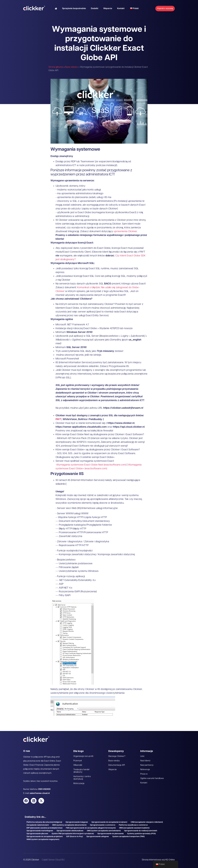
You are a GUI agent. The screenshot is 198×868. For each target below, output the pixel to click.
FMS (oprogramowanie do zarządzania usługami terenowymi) (91, 828)
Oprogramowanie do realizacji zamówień (141, 831)
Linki (142, 756)
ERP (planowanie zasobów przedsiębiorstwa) (44, 828)
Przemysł (78, 761)
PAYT (58, 419)
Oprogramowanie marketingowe (40, 831)
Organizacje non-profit (83, 756)
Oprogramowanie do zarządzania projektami (45, 837)
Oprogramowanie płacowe (37, 834)
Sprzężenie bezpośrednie (74, 9)
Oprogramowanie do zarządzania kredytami (109, 822)
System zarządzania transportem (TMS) (129, 837)
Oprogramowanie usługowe (98, 837)
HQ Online (170, 860)
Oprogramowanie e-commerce (103, 825)
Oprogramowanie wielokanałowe (70, 831)
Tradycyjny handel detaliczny (81, 771)
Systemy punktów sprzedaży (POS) (141, 834)
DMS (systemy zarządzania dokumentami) (69, 825)
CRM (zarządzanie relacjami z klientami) (147, 822)
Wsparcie (108, 9)
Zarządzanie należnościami (38, 825)
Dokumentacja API (117, 765)
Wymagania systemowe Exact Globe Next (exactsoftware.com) (91, 465)
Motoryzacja (79, 784)
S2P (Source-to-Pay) (75, 837)
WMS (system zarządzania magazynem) (43, 840)
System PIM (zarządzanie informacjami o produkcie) (73, 834)
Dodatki (95, 9)
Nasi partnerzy (147, 765)
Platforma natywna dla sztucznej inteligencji (44, 822)
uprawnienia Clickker (125, 231)
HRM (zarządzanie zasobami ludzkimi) (134, 828)
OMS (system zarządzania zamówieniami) (104, 831)
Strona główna (56, 67)
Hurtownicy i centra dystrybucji (82, 778)
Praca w (144, 774)
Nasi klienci (145, 761)
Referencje (145, 770)
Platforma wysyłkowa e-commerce (133, 825)
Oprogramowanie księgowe (77, 822)
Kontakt (121, 9)
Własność (78, 765)
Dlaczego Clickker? (117, 756)
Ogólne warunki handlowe (152, 778)
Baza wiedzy (72, 67)
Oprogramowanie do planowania (110, 834)
